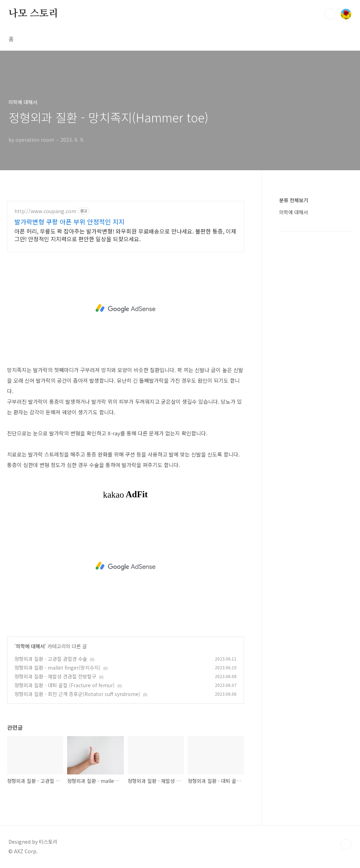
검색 (330, 14)
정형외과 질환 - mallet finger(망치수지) (57, 668)
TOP (346, 844)
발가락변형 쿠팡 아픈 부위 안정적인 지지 (70, 222)
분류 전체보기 (294, 200)
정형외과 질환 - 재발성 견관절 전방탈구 (55, 676)
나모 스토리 (33, 14)
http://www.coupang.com (45, 211)
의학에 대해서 (30, 646)
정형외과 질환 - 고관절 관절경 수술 (51, 659)
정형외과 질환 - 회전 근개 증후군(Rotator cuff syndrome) (77, 694)
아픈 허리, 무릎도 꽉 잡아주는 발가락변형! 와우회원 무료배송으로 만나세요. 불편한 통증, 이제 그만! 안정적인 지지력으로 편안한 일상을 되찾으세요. (125, 235)
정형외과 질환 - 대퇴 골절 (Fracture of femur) (65, 685)
